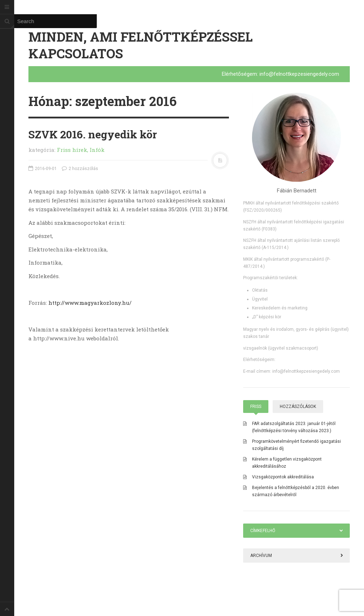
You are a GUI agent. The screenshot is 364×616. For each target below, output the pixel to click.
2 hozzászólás (80, 169)
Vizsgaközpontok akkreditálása (283, 477)
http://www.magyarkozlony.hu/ (90, 303)
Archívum (261, 556)
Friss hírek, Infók (81, 150)
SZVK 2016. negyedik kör (93, 134)
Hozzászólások (298, 407)
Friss (256, 407)
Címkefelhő (263, 531)
